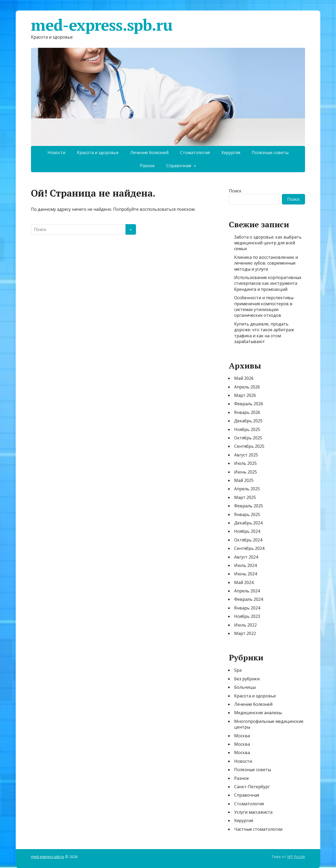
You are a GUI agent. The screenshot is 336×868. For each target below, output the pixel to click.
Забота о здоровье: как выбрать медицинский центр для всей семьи (268, 243)
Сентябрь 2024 (249, 548)
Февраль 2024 (249, 599)
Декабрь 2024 (248, 523)
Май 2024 (244, 582)
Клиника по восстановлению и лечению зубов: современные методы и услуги (266, 263)
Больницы (245, 687)
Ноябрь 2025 (247, 429)
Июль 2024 (245, 565)
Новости (56, 152)
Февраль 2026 (249, 404)
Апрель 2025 (247, 489)
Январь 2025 (247, 514)
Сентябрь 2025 (249, 446)
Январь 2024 (247, 608)
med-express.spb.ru (102, 25)
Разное (147, 166)
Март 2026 (245, 395)
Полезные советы (270, 152)
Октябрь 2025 (248, 438)
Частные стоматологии (258, 829)
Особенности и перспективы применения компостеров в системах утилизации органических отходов (264, 306)
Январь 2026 (247, 412)
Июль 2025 (245, 463)
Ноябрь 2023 (247, 616)
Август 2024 (246, 557)
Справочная (179, 166)
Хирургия (231, 152)
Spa (238, 670)
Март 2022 (245, 633)
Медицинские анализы (258, 713)
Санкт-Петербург (252, 787)
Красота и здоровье (98, 152)
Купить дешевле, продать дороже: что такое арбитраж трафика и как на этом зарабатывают (264, 333)
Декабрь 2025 (248, 421)
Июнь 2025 (246, 472)
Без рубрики (247, 679)
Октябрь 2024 (248, 540)
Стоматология (195, 152)
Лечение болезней (149, 152)
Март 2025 (245, 497)
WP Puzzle (296, 857)
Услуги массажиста (253, 812)
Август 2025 (246, 455)
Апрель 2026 (247, 387)
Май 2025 (244, 480)
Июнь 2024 (246, 574)
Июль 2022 (245, 625)
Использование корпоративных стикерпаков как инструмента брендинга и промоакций (268, 283)
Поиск (235, 191)
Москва (242, 736)
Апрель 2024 (247, 591)
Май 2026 (244, 378)
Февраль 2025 (249, 506)
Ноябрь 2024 (247, 531)
